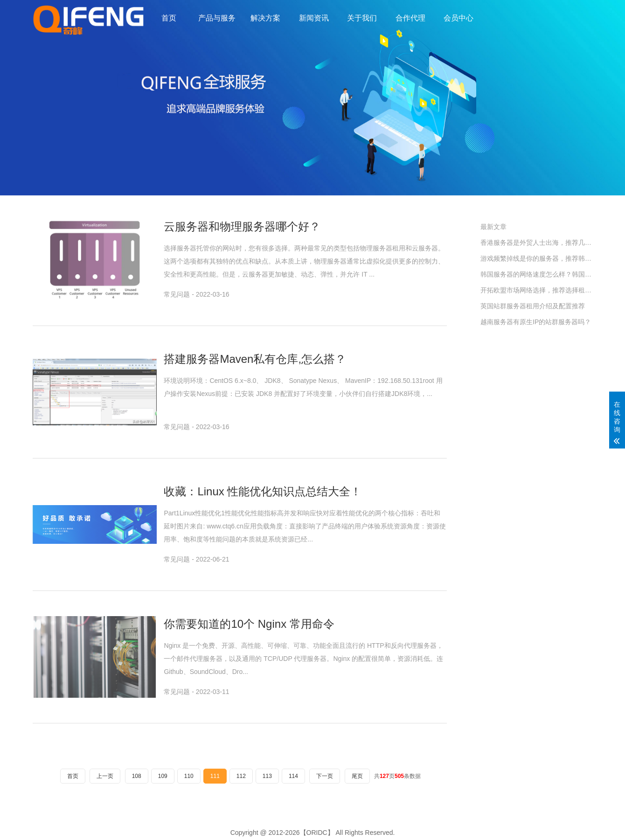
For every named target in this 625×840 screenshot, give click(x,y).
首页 (169, 18)
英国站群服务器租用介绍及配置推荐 (533, 306)
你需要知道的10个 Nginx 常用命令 (249, 624)
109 (163, 776)
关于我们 (362, 18)
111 (215, 776)
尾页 (357, 776)
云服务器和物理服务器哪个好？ (242, 226)
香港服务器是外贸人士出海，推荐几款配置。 (536, 243)
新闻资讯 (314, 18)
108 (137, 776)
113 (267, 776)
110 (189, 776)
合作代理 (410, 18)
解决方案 (265, 18)
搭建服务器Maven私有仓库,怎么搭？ (255, 359)
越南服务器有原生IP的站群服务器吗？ (536, 322)
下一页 (325, 776)
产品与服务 (217, 18)
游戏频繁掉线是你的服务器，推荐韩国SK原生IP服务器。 (536, 258)
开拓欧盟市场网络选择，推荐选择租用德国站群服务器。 (536, 290)
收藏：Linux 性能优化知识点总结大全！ (263, 491)
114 (293, 776)
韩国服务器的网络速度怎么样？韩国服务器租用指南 (536, 274)
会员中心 (458, 18)
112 (241, 776)
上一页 (105, 776)
